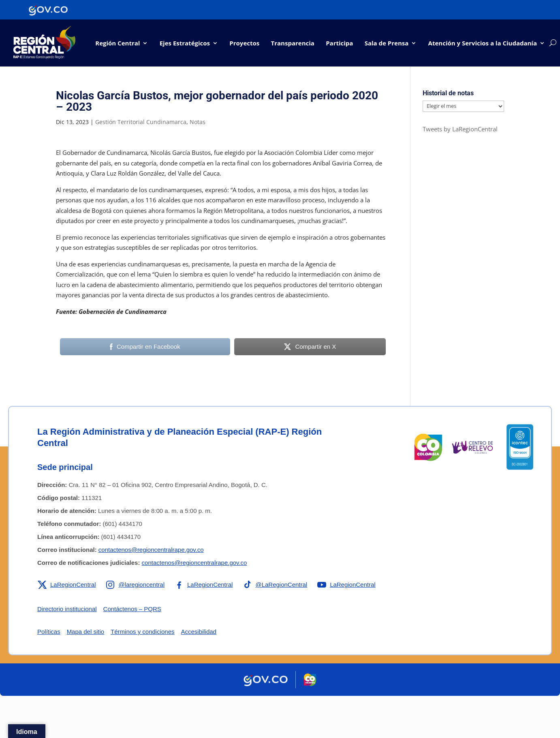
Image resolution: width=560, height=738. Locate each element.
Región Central (118, 43)
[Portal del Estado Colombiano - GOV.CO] (48, 10)
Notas (198, 122)
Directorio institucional (67, 609)
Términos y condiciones (143, 632)
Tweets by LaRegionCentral (460, 129)
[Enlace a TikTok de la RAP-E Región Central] (275, 585)
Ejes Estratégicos (185, 43)
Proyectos (244, 43)
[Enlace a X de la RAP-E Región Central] (67, 585)
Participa (339, 43)
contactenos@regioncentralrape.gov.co (151, 550)
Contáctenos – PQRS (132, 609)
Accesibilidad (199, 632)
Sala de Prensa (387, 43)
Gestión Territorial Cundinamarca (141, 122)
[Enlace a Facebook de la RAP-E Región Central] (204, 585)
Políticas (49, 632)
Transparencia (293, 43)
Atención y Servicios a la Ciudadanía (483, 43)
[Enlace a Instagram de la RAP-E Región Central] (135, 585)
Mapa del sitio (86, 632)
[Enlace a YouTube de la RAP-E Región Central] (347, 585)
